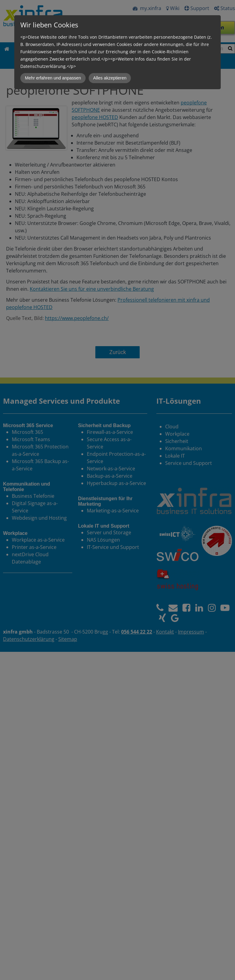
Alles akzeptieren (110, 78)
